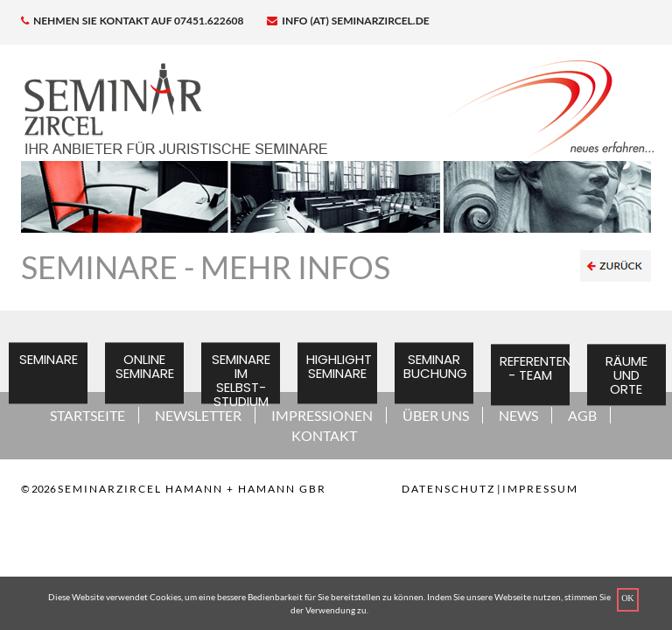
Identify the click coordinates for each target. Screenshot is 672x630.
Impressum (540, 489)
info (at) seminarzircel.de (348, 21)
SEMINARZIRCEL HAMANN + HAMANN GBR (192, 489)
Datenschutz (448, 489)
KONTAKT (324, 435)
